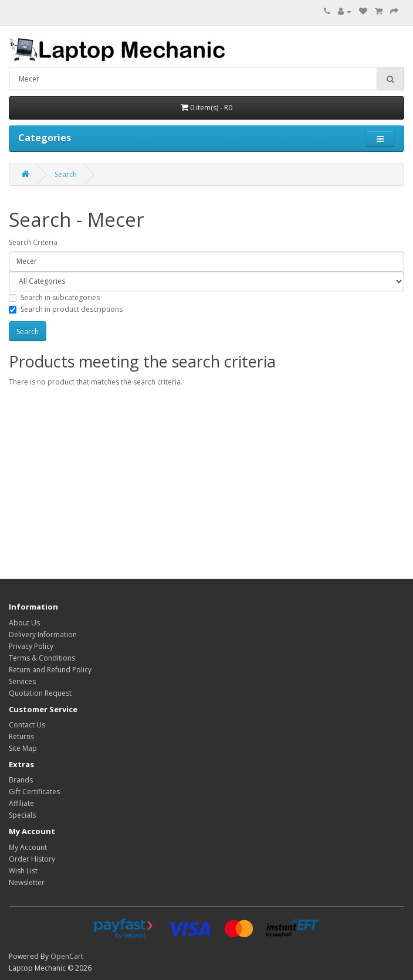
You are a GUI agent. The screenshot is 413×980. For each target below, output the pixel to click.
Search (66, 174)
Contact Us (27, 725)
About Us (24, 623)
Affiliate (21, 803)
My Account (28, 847)
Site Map (23, 748)
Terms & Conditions (42, 658)
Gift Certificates (34, 792)
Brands (21, 780)
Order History (32, 859)
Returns (21, 736)
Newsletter (27, 882)
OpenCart (67, 956)
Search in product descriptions (66, 309)
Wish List (23, 871)
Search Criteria (33, 242)
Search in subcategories (54, 297)
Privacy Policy (31, 646)
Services (22, 681)
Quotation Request (40, 693)
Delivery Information (43, 634)
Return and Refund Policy (50, 670)
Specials (22, 815)
